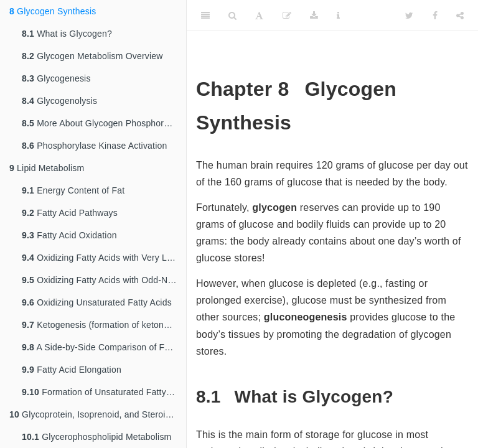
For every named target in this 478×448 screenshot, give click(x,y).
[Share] (460, 16)
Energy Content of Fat (73, 190)
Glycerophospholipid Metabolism (96, 437)
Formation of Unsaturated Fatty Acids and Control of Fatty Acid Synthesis (104, 392)
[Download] (314, 16)
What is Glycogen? (67, 34)
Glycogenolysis (59, 101)
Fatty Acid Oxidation (69, 235)
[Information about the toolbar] (338, 16)
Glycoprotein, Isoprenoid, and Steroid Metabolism (98, 414)
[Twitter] (409, 16)
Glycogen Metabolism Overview (92, 56)
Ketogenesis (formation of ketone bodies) (104, 325)
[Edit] (287, 16)
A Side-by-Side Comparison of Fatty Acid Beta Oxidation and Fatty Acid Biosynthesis (104, 347)
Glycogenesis (56, 78)
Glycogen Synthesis (53, 11)
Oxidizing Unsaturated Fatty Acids (97, 302)
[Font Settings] (259, 16)
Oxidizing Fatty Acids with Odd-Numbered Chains (104, 280)
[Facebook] (435, 16)
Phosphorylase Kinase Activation (94, 146)
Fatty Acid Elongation (72, 370)
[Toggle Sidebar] (205, 16)
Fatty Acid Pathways (70, 213)
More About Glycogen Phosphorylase (103, 123)
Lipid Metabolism (47, 168)
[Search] (232, 16)
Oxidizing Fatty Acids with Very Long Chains (104, 258)
